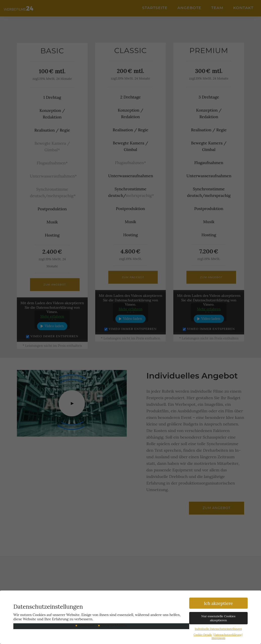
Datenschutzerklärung (228, 635)
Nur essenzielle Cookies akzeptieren (218, 619)
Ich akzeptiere (218, 604)
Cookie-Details (203, 635)
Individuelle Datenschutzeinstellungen (218, 629)
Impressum (218, 638)
